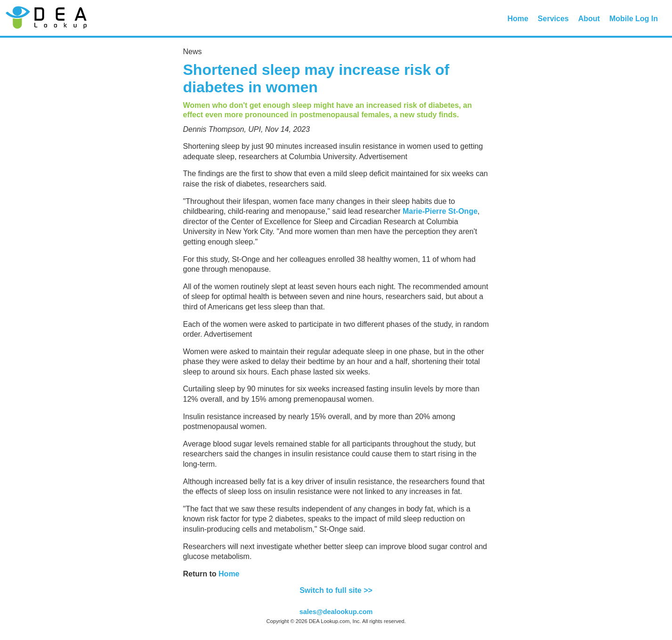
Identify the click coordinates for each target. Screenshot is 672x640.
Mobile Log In (634, 19)
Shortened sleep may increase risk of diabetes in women (316, 78)
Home (518, 19)
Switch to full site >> (336, 590)
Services (553, 19)
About (589, 19)
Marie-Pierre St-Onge (440, 211)
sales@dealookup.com (336, 612)
